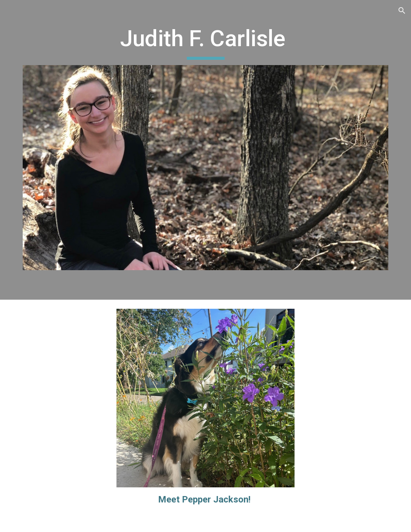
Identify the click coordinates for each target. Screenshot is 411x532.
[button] (402, 11)
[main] (205, 42)
